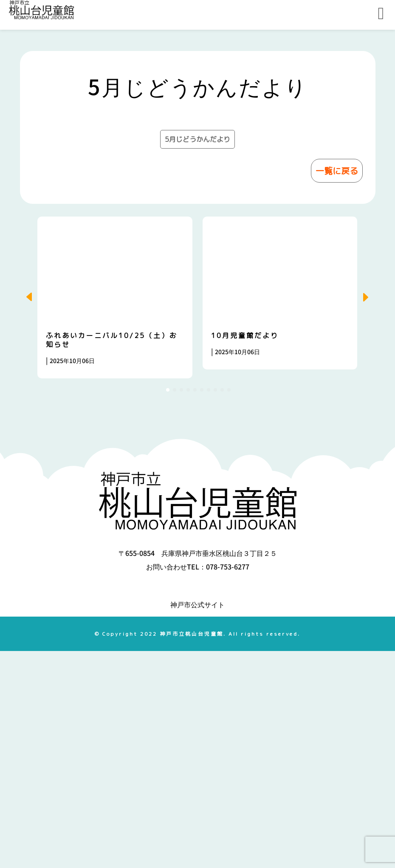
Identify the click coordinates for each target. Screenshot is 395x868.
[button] (368, 514)
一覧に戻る (337, 388)
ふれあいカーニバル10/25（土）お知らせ (112, 557)
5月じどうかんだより (197, 356)
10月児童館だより (245, 552)
